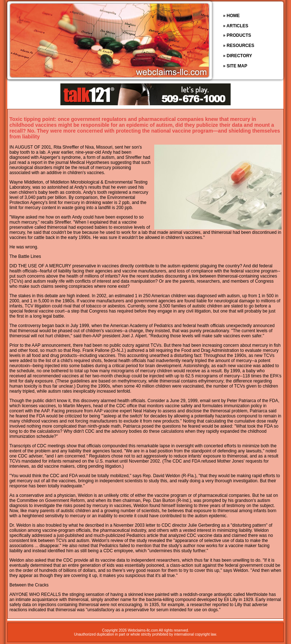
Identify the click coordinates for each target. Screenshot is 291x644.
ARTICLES (238, 26)
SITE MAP (237, 66)
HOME (233, 16)
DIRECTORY (239, 56)
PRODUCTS (239, 35)
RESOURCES (240, 46)
